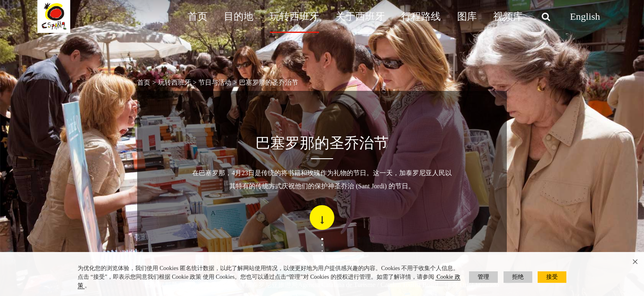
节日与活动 (215, 82)
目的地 (239, 16)
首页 (198, 16)
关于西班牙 (360, 16)
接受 (552, 277)
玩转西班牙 (294, 16)
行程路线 (421, 16)
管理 (483, 277)
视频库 (508, 16)
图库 (467, 16)
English (585, 16)
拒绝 (518, 277)
